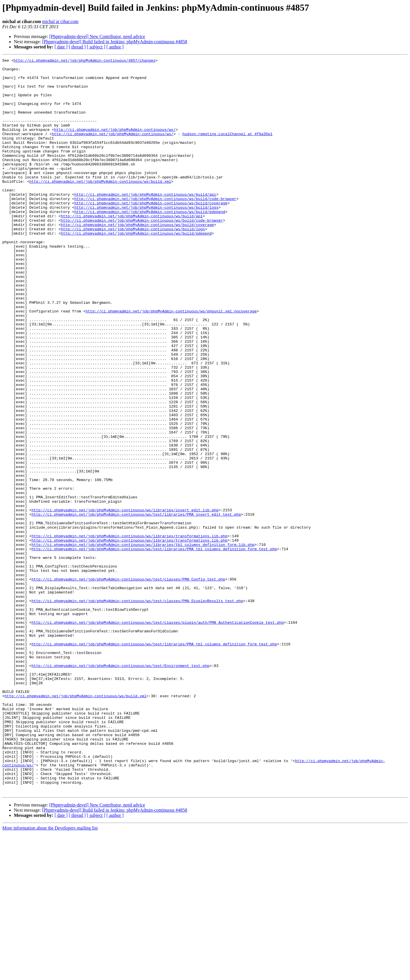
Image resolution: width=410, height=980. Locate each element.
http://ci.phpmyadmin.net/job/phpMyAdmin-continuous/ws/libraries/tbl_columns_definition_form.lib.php (143, 642)
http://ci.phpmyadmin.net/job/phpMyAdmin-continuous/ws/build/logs (146, 238)
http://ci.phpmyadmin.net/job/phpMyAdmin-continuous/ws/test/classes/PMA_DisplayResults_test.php (137, 710)
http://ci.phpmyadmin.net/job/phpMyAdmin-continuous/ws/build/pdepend (150, 243)
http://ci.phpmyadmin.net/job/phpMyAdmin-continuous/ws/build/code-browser (156, 227)
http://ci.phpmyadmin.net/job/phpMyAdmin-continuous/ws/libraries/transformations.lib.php (129, 632)
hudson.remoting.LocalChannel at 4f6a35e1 (227, 149)
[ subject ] (96, 47)
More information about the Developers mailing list (50, 975)
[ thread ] (77, 47)
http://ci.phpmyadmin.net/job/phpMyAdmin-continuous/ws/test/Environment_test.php (120, 787)
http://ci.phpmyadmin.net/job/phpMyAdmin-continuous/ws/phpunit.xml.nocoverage (171, 362)
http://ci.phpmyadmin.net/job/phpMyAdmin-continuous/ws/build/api (145, 222)
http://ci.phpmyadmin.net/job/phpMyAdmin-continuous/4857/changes (84, 61)
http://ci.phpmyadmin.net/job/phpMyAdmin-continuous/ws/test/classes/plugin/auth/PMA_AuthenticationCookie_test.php (158, 736)
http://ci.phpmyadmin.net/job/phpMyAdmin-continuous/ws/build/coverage (151, 232)
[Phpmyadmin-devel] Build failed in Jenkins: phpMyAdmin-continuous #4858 (115, 42)
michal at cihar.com (60, 21)
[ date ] (61, 47)
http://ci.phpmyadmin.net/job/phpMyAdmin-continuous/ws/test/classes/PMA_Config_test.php (128, 684)
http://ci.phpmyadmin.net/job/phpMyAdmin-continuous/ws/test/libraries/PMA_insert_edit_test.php (136, 606)
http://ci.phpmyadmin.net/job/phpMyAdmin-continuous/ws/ (115, 144)
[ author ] (115, 47)
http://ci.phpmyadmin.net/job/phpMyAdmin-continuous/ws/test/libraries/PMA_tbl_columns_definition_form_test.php (154, 647)
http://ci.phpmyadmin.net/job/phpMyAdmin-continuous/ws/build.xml (100, 206)
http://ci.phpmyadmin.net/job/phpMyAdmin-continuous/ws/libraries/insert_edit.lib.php (125, 601)
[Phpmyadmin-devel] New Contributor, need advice (97, 36)
